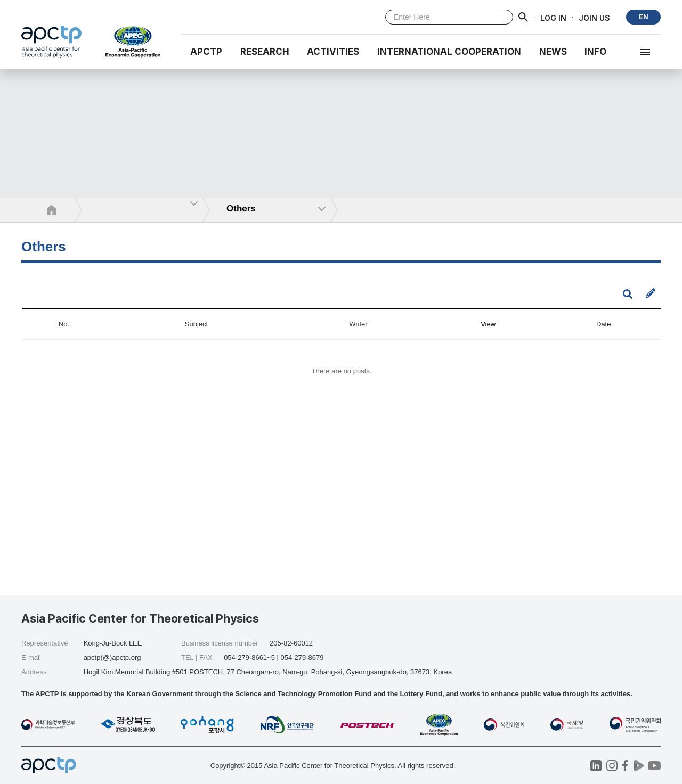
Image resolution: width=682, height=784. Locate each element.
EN (644, 17)
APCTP (206, 52)
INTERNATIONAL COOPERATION (449, 52)
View (488, 324)
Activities (333, 52)
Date (603, 324)
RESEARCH (265, 52)
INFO (595, 52)
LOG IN (553, 17)
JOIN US (594, 17)
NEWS (553, 52)
